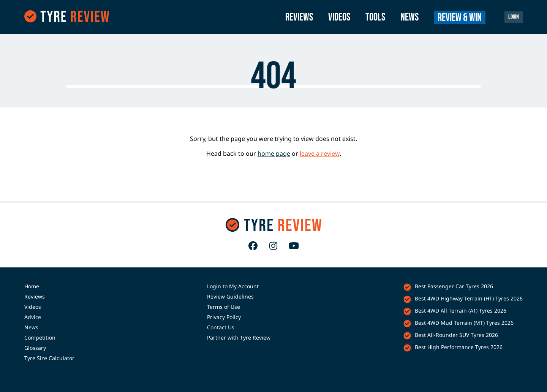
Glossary (35, 348)
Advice (33, 317)
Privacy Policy (224, 317)
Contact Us (221, 327)
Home (32, 286)
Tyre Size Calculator (49, 358)
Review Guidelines (230, 296)
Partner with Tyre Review (239, 337)
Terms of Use (224, 307)
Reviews (299, 17)
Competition (40, 337)
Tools (375, 17)
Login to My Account (233, 286)
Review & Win (460, 18)
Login (514, 17)
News (409, 17)
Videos (339, 17)
